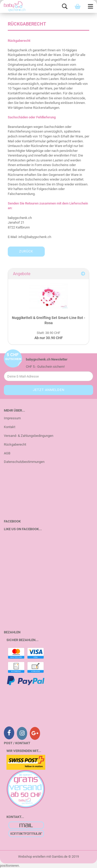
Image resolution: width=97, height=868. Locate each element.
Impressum (12, 418)
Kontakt (10, 427)
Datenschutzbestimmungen (24, 462)
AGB (7, 453)
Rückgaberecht (15, 444)
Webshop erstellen (32, 857)
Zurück (26, 251)
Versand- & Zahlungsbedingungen (29, 436)
